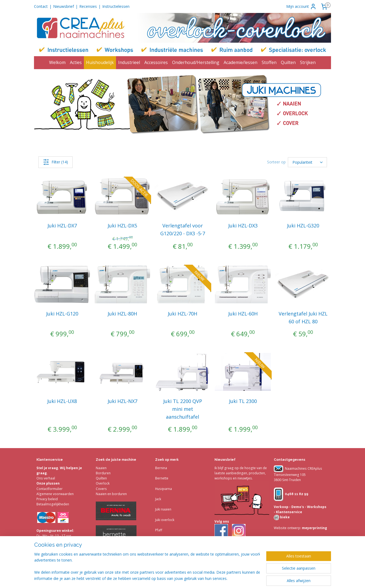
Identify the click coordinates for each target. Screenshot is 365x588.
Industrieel (129, 62)
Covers (101, 489)
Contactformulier (50, 489)
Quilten (288, 62)
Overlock (103, 483)
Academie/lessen (241, 62)
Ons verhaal (46, 478)
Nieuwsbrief (64, 6)
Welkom (57, 62)
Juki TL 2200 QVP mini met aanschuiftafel (182, 409)
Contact (41, 6)
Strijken (308, 62)
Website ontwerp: (287, 528)
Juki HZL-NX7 (122, 401)
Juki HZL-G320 (303, 226)
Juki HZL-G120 (62, 314)
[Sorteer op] (307, 162)
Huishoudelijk (100, 62)
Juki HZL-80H (122, 314)
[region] (147, 567)
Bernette (162, 478)
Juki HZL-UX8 (62, 401)
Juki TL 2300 (243, 401)
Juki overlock (165, 520)
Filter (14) (55, 162)
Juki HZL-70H (182, 314)
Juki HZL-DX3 (243, 226)
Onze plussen (48, 483)
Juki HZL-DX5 (122, 226)
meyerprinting (314, 528)
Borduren (103, 473)
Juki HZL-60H (243, 314)
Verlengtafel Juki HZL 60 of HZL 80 (303, 317)
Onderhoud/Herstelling (196, 62)
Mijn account (301, 6)
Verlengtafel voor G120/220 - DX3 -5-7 (182, 229)
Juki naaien (163, 509)
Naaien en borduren (111, 494)
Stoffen (269, 62)
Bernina (161, 468)
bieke (284, 517)
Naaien (101, 468)
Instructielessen (116, 6)
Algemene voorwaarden (55, 494)
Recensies (88, 6)
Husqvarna (163, 489)
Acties (76, 62)
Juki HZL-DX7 (62, 226)
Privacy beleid (47, 499)
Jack (158, 499)
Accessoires (156, 62)
